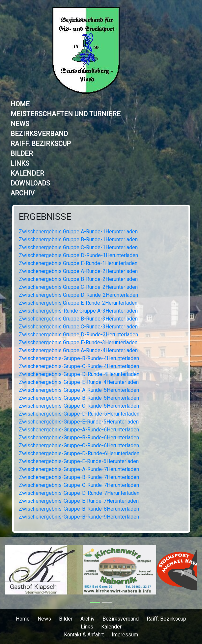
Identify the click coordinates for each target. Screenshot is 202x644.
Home (20, 104)
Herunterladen (122, 232)
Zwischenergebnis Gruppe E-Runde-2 (62, 303)
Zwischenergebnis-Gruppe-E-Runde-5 (63, 422)
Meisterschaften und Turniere (66, 114)
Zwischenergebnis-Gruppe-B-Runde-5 (63, 398)
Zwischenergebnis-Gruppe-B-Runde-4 (63, 358)
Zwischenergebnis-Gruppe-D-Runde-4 (63, 374)
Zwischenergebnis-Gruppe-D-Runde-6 (63, 453)
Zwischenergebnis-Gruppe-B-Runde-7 (63, 477)
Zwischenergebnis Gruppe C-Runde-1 (62, 247)
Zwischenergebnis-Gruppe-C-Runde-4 (63, 366)
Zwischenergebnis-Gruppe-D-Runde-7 (63, 493)
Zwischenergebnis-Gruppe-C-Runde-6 (63, 445)
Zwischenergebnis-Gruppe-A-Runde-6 (63, 430)
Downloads (30, 183)
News (20, 124)
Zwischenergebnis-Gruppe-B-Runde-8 (63, 509)
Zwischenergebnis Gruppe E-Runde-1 (62, 263)
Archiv (23, 193)
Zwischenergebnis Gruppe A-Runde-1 (62, 232)
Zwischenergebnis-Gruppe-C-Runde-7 (63, 485)
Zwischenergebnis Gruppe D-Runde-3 (62, 335)
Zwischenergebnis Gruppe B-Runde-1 (62, 239)
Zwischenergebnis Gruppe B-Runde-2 (62, 279)
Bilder (22, 153)
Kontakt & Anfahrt (84, 635)
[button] (19, 573)
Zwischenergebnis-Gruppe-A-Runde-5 (63, 390)
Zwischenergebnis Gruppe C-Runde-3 (62, 327)
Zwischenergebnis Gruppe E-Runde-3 (62, 342)
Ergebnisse (45, 217)
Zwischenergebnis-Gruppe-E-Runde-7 (63, 501)
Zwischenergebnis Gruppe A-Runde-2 (62, 271)
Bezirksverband (39, 134)
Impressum (125, 635)
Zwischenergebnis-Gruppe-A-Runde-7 (63, 469)
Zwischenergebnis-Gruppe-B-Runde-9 (63, 517)
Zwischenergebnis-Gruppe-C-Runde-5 (63, 406)
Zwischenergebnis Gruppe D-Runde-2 (62, 295)
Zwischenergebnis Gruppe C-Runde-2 (62, 287)
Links (20, 163)
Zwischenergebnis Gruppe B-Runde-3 (62, 319)
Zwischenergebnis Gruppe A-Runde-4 (62, 350)
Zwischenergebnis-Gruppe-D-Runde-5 (63, 414)
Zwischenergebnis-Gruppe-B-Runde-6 (63, 438)
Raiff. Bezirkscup (41, 144)
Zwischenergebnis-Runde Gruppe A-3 (62, 311)
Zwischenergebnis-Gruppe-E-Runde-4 (63, 382)
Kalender (27, 173)
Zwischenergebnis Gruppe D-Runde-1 (62, 255)
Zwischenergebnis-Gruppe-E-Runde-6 (63, 461)
